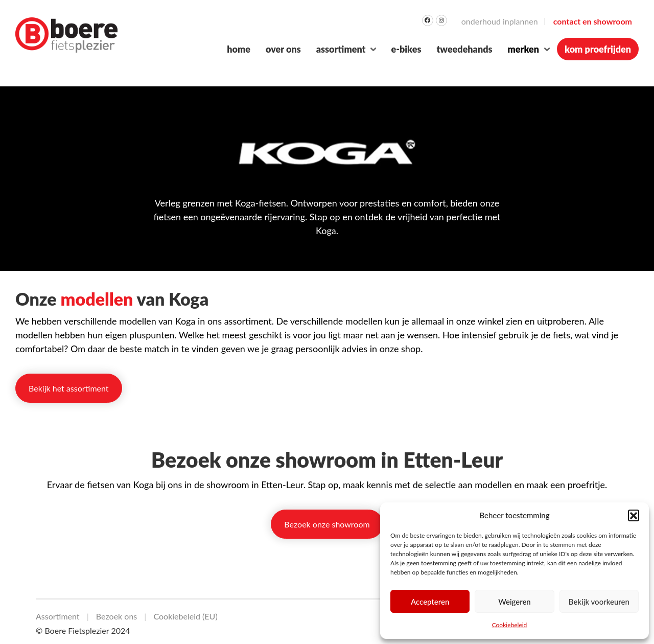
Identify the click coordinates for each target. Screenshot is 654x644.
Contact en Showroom (593, 21)
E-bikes (406, 49)
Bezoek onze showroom (327, 524)
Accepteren (430, 602)
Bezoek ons (116, 616)
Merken (523, 49)
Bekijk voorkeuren (599, 602)
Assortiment (341, 49)
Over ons (283, 49)
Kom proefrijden (598, 49)
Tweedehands (464, 49)
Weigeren (515, 602)
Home (239, 49)
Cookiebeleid (510, 625)
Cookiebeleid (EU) (185, 616)
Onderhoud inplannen (500, 21)
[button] (634, 515)
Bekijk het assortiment (69, 388)
